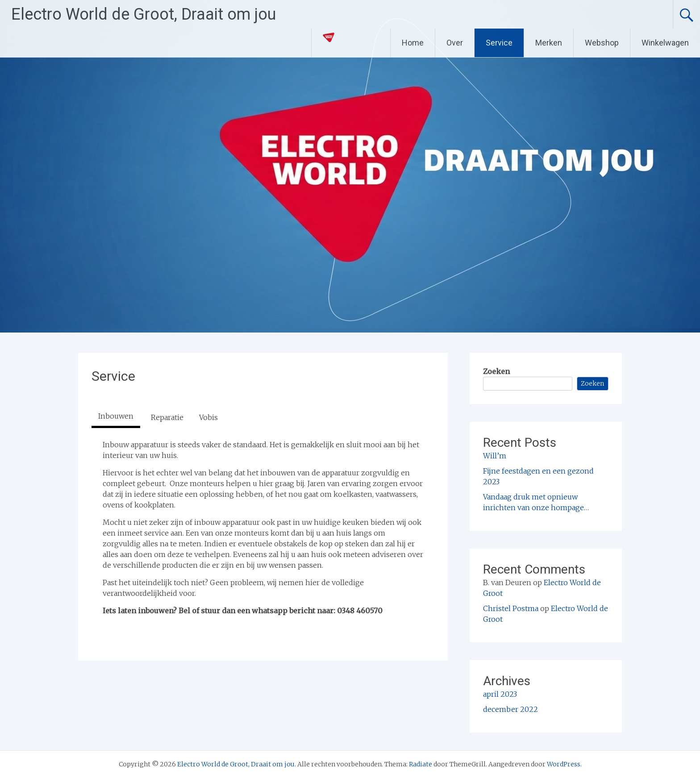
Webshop (602, 43)
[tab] (116, 417)
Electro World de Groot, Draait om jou (144, 14)
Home (413, 43)
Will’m (495, 456)
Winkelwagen (665, 43)
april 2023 (500, 694)
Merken (549, 43)
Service (499, 43)
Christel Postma (511, 608)
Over (455, 43)
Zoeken (496, 371)
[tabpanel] (263, 528)
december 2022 (510, 709)
